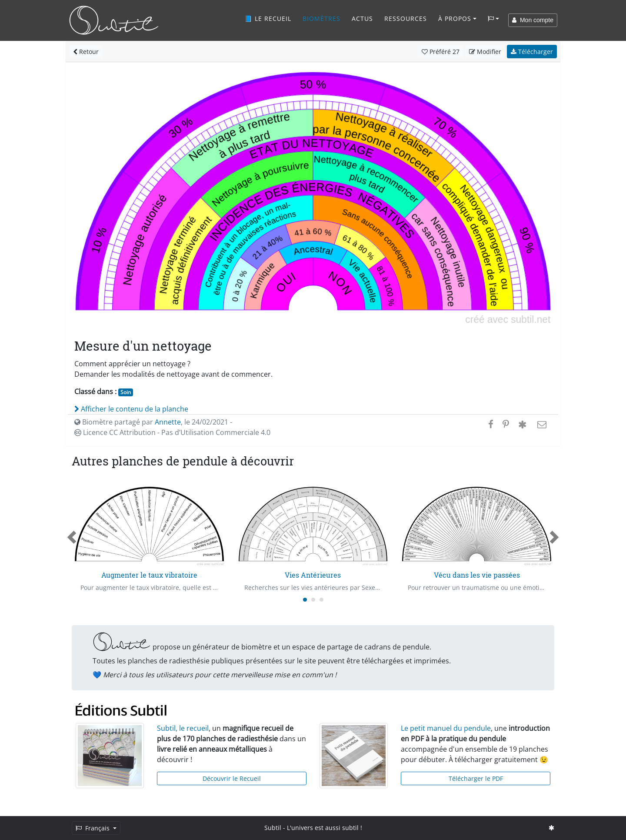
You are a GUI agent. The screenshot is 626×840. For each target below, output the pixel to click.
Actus (362, 18)
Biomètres (321, 18)
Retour (86, 52)
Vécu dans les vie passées (477, 575)
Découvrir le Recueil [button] (232, 778)
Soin (126, 392)
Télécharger (532, 52)
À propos (455, 18)
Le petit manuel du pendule (446, 728)
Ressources (406, 18)
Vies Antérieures (313, 575)
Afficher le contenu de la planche (131, 409)
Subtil (273, 828)
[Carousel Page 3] (321, 600)
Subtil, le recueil (183, 728)
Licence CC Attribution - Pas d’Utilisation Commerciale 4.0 (172, 432)
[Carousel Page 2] (313, 600)
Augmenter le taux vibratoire (149, 575)
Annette (168, 422)
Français (93, 828)
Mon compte (533, 20)
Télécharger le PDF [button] (476, 778)
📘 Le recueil (268, 18)
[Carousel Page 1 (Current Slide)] (305, 600)
